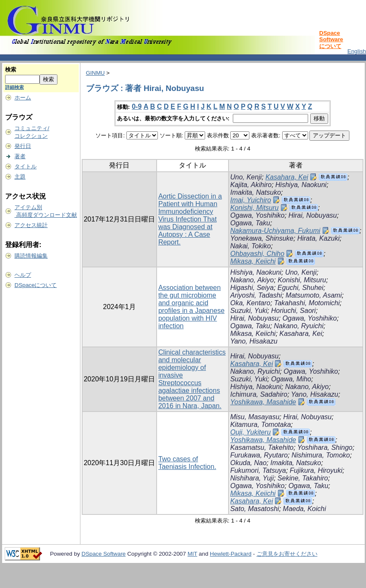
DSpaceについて (36, 285)
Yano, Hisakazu (254, 341)
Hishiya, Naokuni (301, 185)
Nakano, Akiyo (252, 280)
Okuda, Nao (248, 463)
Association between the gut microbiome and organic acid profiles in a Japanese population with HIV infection (192, 307)
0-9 (137, 107)
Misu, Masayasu (255, 417)
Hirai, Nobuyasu (313, 215)
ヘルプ (23, 275)
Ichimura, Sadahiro (259, 394)
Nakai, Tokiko (250, 246)
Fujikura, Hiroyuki (316, 470)
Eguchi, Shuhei (300, 288)
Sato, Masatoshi (255, 509)
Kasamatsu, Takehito (262, 447)
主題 (20, 177)
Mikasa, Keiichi (253, 261)
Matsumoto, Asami (314, 295)
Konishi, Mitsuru (254, 208)
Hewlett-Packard (231, 554)
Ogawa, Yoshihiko (257, 215)
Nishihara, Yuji (252, 478)
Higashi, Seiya (252, 288)
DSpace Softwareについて (331, 40)
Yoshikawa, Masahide (263, 402)
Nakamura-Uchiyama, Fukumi (275, 231)
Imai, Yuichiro (251, 200)
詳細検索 (14, 87)
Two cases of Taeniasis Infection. (187, 463)
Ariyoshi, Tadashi (256, 295)
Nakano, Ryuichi (299, 326)
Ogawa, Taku (250, 223)
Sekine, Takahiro (303, 478)
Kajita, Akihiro (251, 185)
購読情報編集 (31, 256)
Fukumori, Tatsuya (258, 470)
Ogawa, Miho (291, 379)
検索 (11, 70)
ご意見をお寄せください (287, 554)
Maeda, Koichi (305, 509)
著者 (20, 156)
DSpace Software (104, 554)
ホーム (23, 98)
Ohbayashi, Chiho (257, 254)
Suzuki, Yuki (249, 311)
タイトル (26, 166)
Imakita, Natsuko (256, 192)
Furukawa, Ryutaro (259, 455)
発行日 (23, 146)
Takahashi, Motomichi (307, 303)
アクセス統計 (31, 225)
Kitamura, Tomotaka (261, 425)
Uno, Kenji (246, 177)
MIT (193, 554)
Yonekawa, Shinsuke (262, 238)
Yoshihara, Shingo (325, 447)
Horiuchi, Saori (293, 311)
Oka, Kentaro (250, 303)
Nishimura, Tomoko (321, 455)
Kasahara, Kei (287, 177)
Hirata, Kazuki (318, 238)
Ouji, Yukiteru (250, 432)
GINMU (95, 73)
